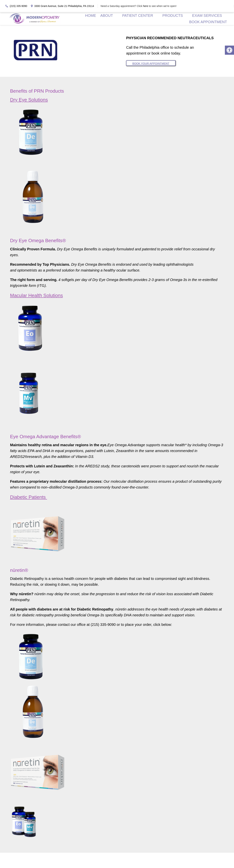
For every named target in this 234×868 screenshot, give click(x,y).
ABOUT (106, 15)
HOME (90, 15)
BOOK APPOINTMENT (208, 22)
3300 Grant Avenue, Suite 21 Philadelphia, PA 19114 (63, 6)
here (146, 6)
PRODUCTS (172, 15)
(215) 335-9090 (16, 6)
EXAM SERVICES (207, 15)
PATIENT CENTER (137, 15)
